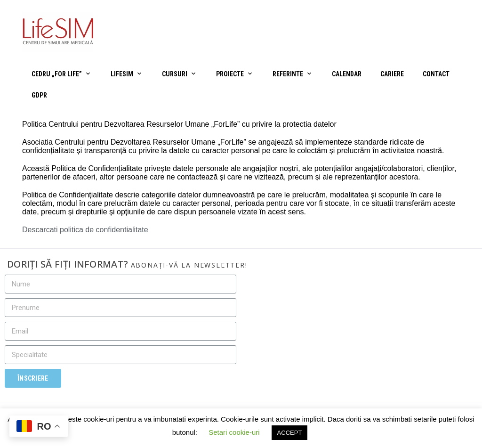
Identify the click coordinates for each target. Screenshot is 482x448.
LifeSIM (122, 74)
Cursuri (175, 74)
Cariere (392, 74)
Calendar (347, 74)
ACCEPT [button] (290, 433)
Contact (436, 74)
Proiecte (230, 74)
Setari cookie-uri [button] (234, 432)
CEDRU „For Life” (57, 74)
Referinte (288, 74)
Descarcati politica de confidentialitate (85, 230)
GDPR (39, 95)
